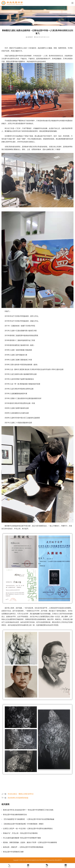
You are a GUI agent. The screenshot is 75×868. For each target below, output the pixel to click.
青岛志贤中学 (58, 860)
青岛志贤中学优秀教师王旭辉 (13, 852)
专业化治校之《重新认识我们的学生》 (21, 794)
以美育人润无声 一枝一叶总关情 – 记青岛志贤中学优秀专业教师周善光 (28, 829)
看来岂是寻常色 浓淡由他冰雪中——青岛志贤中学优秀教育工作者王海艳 (28, 810)
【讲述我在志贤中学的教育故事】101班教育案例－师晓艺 (23, 824)
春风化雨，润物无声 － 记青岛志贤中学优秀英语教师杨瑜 (23, 847)
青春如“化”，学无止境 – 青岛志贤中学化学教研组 (20, 833)
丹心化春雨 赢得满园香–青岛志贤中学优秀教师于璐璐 (22, 838)
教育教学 (30, 37)
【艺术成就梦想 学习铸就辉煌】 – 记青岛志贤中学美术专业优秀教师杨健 (29, 819)
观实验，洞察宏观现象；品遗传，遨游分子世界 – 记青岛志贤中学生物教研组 (30, 842)
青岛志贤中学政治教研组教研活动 (15, 815)
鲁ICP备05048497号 (43, 860)
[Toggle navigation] (72, 3)
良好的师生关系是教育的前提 (18, 798)
